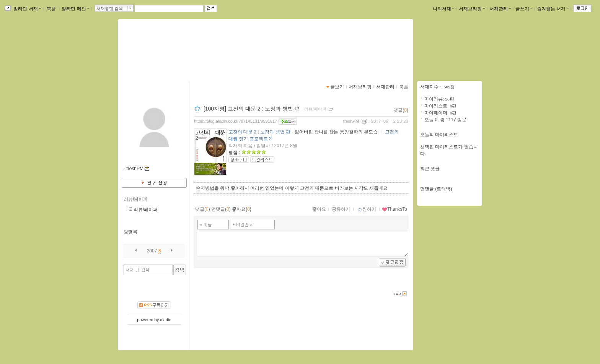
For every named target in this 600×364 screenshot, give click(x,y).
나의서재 (443, 9)
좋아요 (319, 209)
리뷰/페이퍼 (136, 199)
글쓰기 (524, 9)
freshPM (351, 121)
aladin (165, 320)
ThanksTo (395, 209)
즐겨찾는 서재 (553, 9)
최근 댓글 (430, 169)
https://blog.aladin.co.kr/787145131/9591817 (236, 121)
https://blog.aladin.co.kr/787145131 (167, 56)
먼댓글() (221, 209)
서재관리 (500, 9)
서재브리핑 (472, 9)
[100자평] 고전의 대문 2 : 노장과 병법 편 (252, 109)
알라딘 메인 (75, 9)
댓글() (401, 110)
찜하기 (367, 209)
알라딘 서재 (27, 9)
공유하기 (341, 209)
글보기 (337, 87)
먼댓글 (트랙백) (436, 189)
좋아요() (242, 209)
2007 (152, 251)
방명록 (130, 232)
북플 (51, 9)
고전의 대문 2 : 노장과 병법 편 (259, 132)
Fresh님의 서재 (153, 48)
